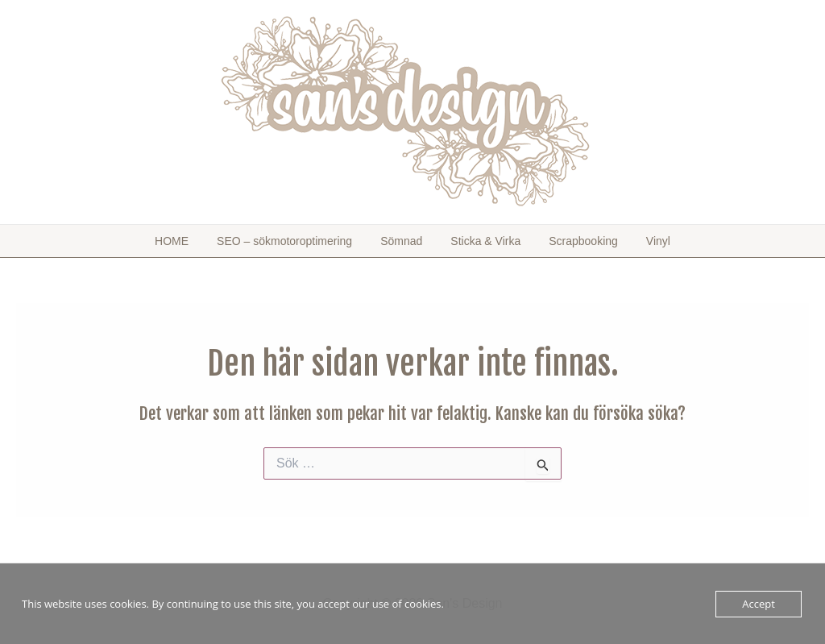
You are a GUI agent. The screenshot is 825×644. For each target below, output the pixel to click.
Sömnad (408, 241)
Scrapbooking (566, 241)
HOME (202, 241)
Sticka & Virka (480, 241)
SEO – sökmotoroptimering (303, 241)
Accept (759, 604)
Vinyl (628, 241)
